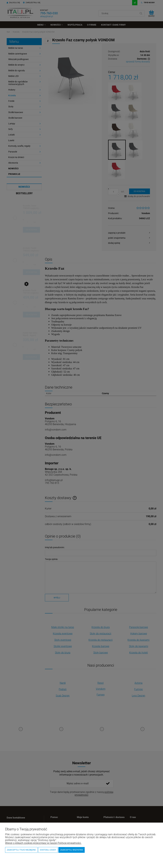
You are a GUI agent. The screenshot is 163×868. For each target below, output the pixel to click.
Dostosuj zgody (48, 850)
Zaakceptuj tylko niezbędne (21, 850)
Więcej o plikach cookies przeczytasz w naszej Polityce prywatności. (43, 843)
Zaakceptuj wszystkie (72, 850)
